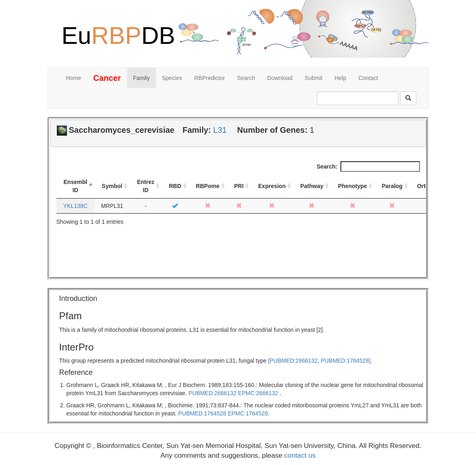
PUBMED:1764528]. (347, 361)
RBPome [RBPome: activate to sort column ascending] (208, 186)
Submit (314, 78)
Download (280, 78)
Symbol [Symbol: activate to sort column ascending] (112, 186)
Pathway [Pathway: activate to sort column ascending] (312, 186)
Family (141, 78)
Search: (368, 167)
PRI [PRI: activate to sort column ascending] (239, 186)
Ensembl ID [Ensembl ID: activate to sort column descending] (75, 186)
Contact (368, 78)
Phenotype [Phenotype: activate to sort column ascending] (353, 186)
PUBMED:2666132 (212, 393)
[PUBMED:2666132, (294, 361)
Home (74, 78)
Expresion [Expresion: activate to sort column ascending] (272, 186)
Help (340, 78)
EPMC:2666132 (258, 393)
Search (246, 78)
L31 (220, 130)
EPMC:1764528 (248, 413)
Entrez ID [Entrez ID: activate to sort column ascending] (145, 186)
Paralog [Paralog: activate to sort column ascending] (392, 186)
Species (172, 78)
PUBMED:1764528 (202, 413)
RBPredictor (210, 78)
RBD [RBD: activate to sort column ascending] (175, 186)
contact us (300, 455)
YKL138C (75, 206)
